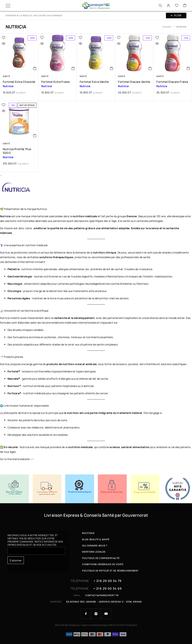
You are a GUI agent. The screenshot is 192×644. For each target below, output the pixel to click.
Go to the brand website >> (17, 459)
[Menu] (8, 6)
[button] (35, 68)
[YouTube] (106, 614)
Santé (6, 76)
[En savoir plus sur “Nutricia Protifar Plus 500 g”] (35, 136)
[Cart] (185, 6)
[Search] (160, 6)
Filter (176, 15)
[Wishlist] (177, 6)
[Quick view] (11, 44)
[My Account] (168, 6)
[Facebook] (86, 614)
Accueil (167, 27)
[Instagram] (96, 614)
